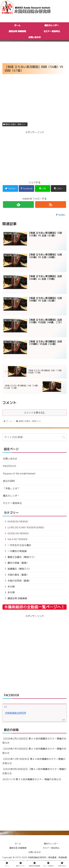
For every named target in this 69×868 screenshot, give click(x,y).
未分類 (11, 587)
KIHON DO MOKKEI (18, 522)
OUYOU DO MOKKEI (18, 533)
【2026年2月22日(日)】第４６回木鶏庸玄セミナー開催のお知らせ (34, 741)
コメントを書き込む (35, 413)
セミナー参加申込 (12, 503)
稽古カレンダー (11, 496)
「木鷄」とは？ (11, 488)
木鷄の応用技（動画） (19, 581)
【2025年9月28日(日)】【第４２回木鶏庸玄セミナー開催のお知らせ (34, 771)
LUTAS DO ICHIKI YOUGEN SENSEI (26, 527)
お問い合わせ (10, 459)
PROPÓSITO (10, 466)
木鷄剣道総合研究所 (16, 713)
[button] (64, 437)
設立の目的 (9, 481)
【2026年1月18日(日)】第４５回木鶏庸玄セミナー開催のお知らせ (34, 751)
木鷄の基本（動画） (18, 575)
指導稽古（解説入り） (19, 569)
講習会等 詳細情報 (17, 598)
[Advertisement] (34, 51)
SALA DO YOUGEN (17, 539)
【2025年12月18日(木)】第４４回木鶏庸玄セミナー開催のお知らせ (34, 761)
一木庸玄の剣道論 (17, 551)
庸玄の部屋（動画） (18, 563)
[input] (34, 437)
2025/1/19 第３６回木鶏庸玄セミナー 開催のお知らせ (32, 779)
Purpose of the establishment (19, 474)
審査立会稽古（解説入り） (15, 124)
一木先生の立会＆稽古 (19, 545)
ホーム (18, 844)
